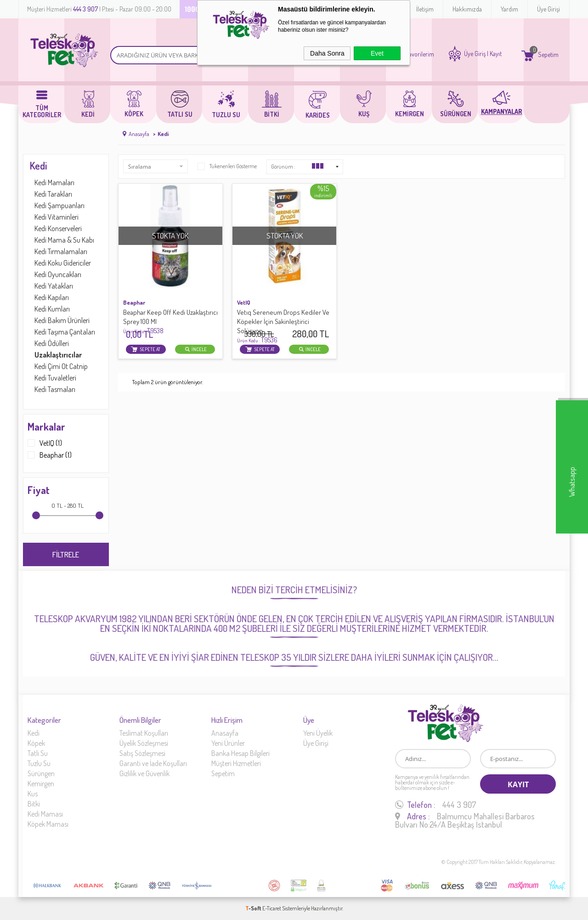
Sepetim (223, 773)
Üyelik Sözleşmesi (144, 743)
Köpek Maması (48, 824)
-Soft (254, 908)
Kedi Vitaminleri (57, 217)
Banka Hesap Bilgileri (240, 753)
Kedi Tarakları (53, 194)
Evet (377, 53)
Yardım (509, 9)
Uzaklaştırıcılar (58, 355)
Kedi (38, 165)
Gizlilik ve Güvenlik (144, 773)
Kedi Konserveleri (58, 228)
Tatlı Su (38, 753)
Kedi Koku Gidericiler (63, 263)
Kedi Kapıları (52, 297)
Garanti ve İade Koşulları (153, 763)
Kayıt (496, 54)
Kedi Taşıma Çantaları (65, 332)
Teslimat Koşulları (144, 733)
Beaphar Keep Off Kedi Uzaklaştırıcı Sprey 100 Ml (170, 321)
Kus (33, 794)
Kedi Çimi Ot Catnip (61, 366)
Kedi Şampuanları (59, 205)
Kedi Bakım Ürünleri (62, 320)
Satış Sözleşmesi (142, 753)
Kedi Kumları (52, 309)
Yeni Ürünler (228, 743)
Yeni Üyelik (318, 733)
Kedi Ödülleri (52, 343)
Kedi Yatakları (54, 286)
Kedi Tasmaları (55, 389)
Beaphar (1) (50, 455)
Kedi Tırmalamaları (61, 251)
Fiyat (39, 490)
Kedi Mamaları (54, 182)
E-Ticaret (272, 908)
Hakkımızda (467, 9)
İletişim (425, 9)
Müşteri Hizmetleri (236, 763)
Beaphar (134, 302)
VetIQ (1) (45, 443)
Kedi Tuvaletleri (55, 378)
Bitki (34, 804)
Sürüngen (41, 773)
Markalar (46, 426)
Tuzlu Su (39, 763)
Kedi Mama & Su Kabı (64, 240)
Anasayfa (225, 733)
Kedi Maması (45, 814)
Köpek (36, 743)
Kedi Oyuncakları (58, 274)
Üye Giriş (475, 54)
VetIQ (244, 302)
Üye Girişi (548, 9)
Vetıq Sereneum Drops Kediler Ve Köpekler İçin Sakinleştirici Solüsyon (283, 326)
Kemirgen (41, 784)
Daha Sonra (327, 53)
